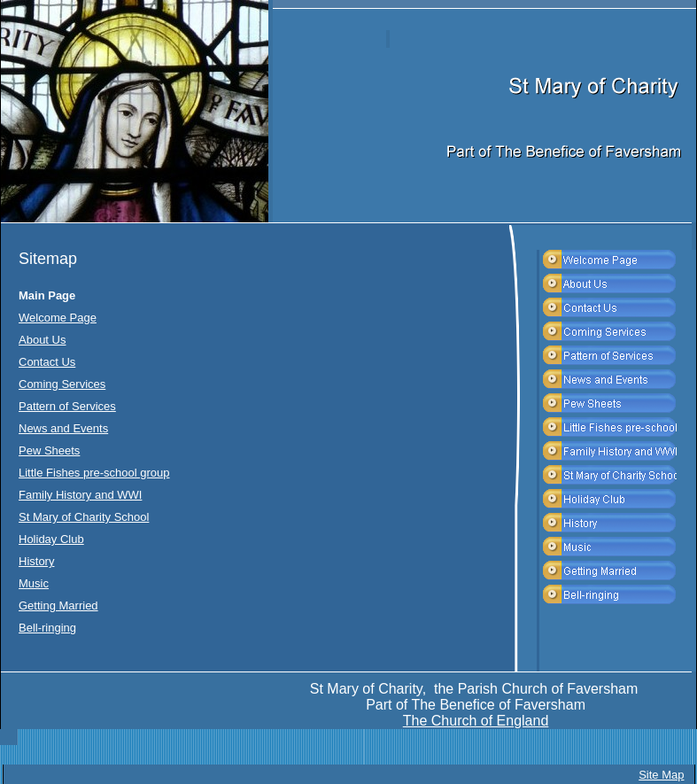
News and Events (63, 428)
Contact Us (47, 362)
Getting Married (58, 605)
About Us (42, 340)
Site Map (661, 775)
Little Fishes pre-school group (94, 473)
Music (34, 583)
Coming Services (62, 384)
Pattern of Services (67, 406)
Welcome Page (58, 318)
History (36, 561)
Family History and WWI (80, 495)
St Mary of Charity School (84, 517)
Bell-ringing (47, 628)
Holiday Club (51, 539)
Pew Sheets (49, 450)
